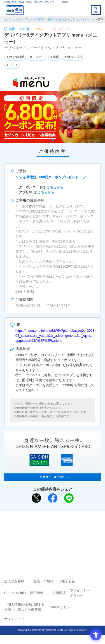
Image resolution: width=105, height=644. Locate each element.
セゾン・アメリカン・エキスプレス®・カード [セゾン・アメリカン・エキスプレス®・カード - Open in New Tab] (50, 542)
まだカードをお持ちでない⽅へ (50, 517)
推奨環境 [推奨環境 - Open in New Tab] (59, 593)
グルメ (91, 19)
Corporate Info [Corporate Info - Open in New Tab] (15, 593)
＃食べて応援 (73, 57)
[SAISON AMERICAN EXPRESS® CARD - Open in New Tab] (53, 478)
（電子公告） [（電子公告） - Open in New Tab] (68, 581)
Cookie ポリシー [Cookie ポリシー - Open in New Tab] (61, 607)
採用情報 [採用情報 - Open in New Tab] (37, 593)
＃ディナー (37, 57)
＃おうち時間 (15, 57)
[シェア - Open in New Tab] (53, 498)
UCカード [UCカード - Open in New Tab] (67, 536)
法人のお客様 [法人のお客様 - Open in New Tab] (14, 581)
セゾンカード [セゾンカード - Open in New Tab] (36, 536)
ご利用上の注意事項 (30, 528)
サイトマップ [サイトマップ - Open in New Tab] (14, 619)
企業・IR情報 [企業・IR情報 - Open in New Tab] (43, 581)
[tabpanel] (53, 108)
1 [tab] (53, 140)
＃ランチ (12, 65)
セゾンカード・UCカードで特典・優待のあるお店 (36, 19)
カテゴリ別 (77, 19)
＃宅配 (54, 57)
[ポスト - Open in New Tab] (36, 498)
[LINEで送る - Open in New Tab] (69, 498)
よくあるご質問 (74, 528)
